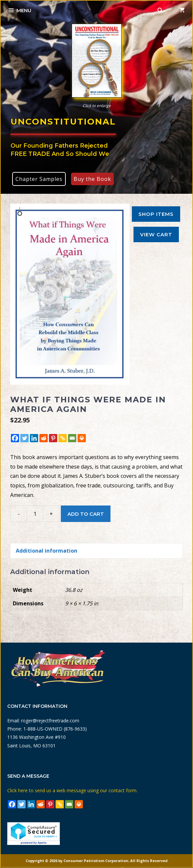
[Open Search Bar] (160, 11)
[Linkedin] (34, 438)
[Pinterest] (53, 438)
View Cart (156, 234)
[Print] (82, 438)
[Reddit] (44, 438)
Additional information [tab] (47, 551)
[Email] (72, 438)
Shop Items (156, 214)
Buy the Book (92, 179)
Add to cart (86, 514)
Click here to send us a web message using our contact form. (72, 790)
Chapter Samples (39, 179)
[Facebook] (15, 438)
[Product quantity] (35, 514)
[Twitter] (24, 438)
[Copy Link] (63, 438)
